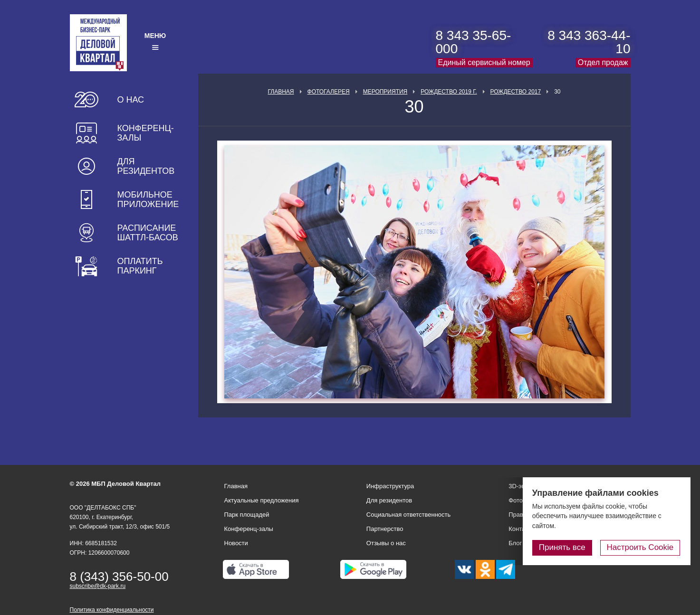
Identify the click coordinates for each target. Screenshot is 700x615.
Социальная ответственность (409, 515)
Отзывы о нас (386, 543)
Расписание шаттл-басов (148, 233)
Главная (281, 92)
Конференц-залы (146, 133)
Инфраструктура (390, 486)
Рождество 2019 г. (449, 92)
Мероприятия (385, 92)
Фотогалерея (329, 92)
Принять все (564, 547)
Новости (236, 543)
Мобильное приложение (148, 199)
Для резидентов (146, 166)
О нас (131, 100)
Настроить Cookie (641, 547)
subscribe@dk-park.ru (98, 586)
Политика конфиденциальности (112, 610)
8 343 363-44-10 (589, 42)
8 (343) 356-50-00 (119, 577)
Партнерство (385, 529)
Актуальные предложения (262, 500)
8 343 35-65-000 (474, 42)
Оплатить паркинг (140, 266)
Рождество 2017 (516, 92)
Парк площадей (247, 515)
